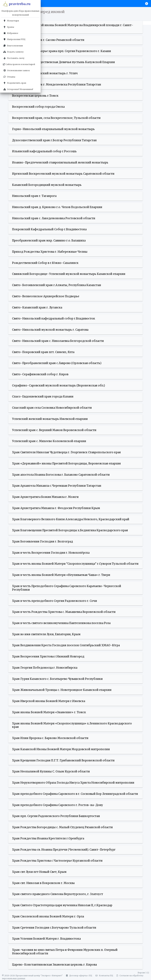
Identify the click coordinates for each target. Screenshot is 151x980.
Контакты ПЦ (104, 976)
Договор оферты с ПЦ (79, 976)
